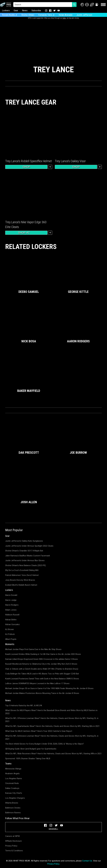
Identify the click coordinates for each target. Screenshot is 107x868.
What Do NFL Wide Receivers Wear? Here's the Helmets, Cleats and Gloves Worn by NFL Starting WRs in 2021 (53, 754)
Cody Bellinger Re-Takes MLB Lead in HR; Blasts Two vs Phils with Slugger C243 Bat (42, 674)
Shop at (26, 233)
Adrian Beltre (11, 620)
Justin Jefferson (84, 15)
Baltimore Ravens (13, 813)
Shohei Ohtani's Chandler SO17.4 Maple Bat (24, 551)
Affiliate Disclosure (13, 841)
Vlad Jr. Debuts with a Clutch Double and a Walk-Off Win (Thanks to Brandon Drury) (42, 669)
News (25, 11)
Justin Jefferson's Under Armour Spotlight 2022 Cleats (29, 546)
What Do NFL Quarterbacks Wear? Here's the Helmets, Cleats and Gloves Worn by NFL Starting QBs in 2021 (52, 726)
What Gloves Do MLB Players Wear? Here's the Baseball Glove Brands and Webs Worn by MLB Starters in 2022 (51, 712)
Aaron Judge (11, 600)
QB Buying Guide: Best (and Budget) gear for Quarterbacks (31, 749)
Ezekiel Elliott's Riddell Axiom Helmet (21, 585)
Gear (16, 11)
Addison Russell (12, 615)
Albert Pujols (11, 639)
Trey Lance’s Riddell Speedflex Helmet (28, 161)
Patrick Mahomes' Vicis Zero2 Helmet (22, 575)
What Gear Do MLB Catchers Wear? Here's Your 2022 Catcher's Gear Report (39, 731)
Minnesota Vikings (13, 769)
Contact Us (87, 861)
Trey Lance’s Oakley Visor (70, 161)
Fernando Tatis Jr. (46, 15)
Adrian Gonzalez (12, 624)
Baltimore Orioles (13, 808)
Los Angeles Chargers (15, 798)
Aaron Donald (11, 595)
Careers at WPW (12, 836)
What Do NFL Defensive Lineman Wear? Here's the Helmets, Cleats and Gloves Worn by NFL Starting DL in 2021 (52, 737)
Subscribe (36, 11)
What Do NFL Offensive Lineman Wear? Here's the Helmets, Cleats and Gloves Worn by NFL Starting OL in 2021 (52, 720)
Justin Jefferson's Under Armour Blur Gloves (25, 560)
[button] (96, 5)
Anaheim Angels (12, 774)
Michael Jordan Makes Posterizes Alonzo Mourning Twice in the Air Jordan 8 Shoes (42, 693)
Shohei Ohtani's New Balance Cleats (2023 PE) (26, 565)
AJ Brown (10, 629)
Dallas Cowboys (12, 788)
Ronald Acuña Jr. (10, 15)
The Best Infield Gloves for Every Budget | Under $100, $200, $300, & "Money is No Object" (45, 744)
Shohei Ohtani (28, 15)
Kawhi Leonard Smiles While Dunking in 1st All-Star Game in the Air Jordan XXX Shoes (43, 654)
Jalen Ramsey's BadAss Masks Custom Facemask (28, 556)
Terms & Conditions (14, 851)
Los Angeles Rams (14, 778)
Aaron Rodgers (12, 605)
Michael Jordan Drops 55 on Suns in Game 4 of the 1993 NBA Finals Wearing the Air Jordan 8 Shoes (49, 688)
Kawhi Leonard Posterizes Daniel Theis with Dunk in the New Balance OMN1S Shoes (42, 679)
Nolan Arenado (66, 15)
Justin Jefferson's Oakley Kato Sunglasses (24, 541)
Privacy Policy (11, 846)
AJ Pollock (10, 634)
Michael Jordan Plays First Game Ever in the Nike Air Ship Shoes (33, 649)
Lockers (6, 11)
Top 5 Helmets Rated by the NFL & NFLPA (24, 706)
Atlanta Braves (12, 803)
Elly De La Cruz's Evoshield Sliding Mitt (22, 570)
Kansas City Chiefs (14, 793)
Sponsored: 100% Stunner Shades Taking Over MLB (28, 759)
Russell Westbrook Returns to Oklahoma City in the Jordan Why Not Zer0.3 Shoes (41, 664)
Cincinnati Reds (12, 783)
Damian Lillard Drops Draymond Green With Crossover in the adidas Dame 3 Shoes (41, 659)
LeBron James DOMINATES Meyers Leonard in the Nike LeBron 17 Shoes (37, 683)
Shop (26, 167)
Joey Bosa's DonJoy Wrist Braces (20, 580)
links (64, 18)
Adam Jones (11, 610)
